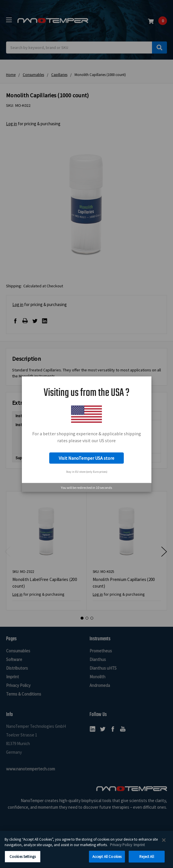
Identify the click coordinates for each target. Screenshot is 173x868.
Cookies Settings (23, 860)
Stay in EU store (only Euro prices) (87, 472)
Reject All (147, 860)
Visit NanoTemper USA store (86, 458)
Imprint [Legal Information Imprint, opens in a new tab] (139, 848)
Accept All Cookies (107, 860)
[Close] (164, 843)
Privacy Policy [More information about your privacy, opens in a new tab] (121, 848)
